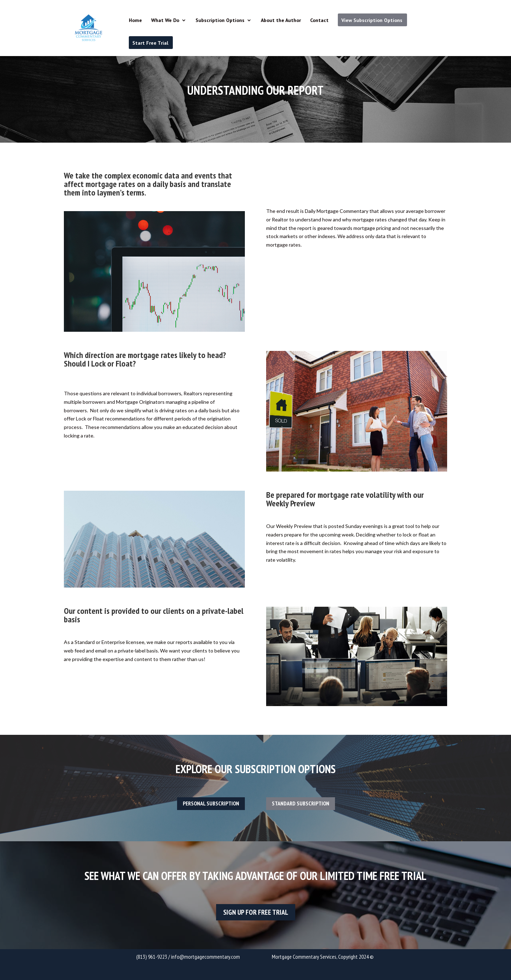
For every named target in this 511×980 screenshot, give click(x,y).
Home (135, 21)
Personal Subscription (211, 803)
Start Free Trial (150, 43)
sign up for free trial (256, 912)
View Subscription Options (372, 20)
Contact (319, 21)
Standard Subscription (301, 803)
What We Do (165, 21)
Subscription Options (220, 21)
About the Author (281, 21)
